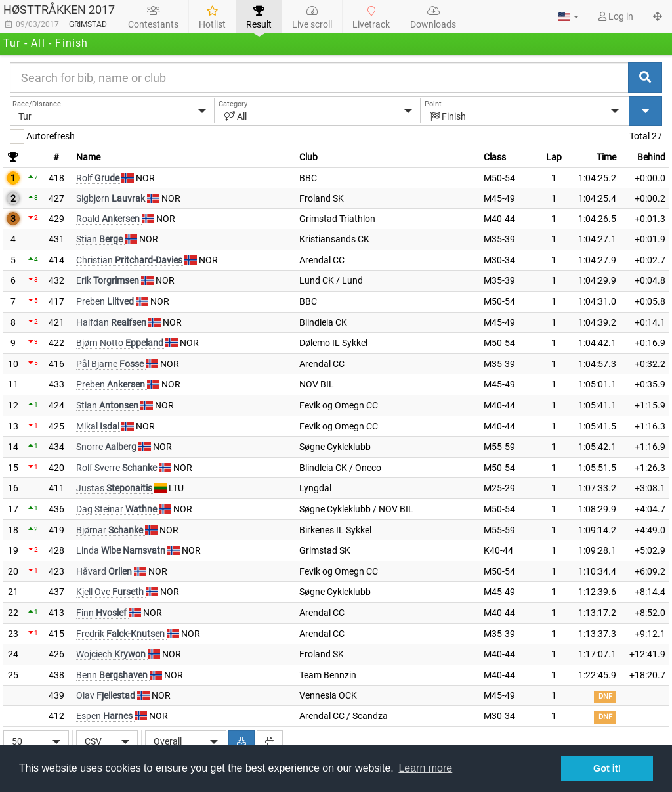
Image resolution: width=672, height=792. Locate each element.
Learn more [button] (425, 768)
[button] (568, 16)
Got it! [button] (607, 768)
